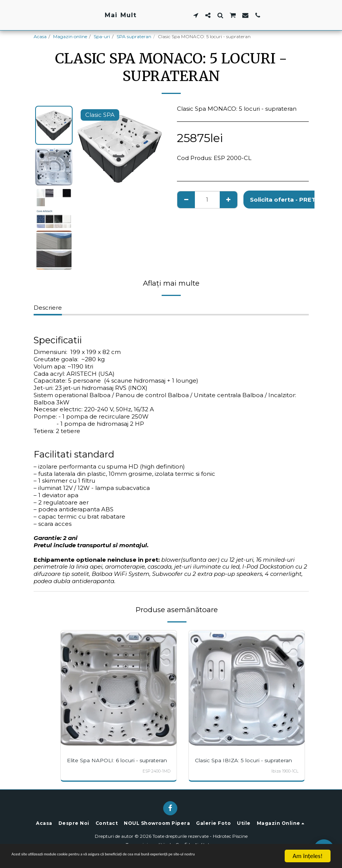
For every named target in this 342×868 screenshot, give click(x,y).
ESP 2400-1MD (156, 778)
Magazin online (70, 36)
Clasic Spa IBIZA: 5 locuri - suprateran (246, 760)
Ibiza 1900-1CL (285, 771)
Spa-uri (102, 36)
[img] (119, 688)
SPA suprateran (134, 36)
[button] (243, 15)
